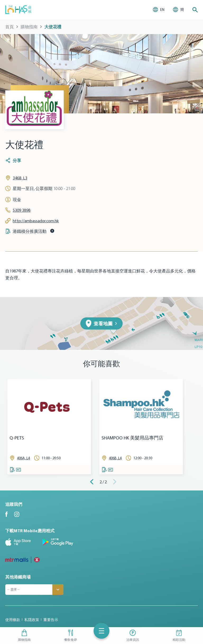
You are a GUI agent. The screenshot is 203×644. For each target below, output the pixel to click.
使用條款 (13, 620)
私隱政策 (32, 620)
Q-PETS (17, 438)
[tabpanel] (49, 427)
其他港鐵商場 (18, 577)
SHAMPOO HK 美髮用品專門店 (132, 438)
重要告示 (51, 620)
